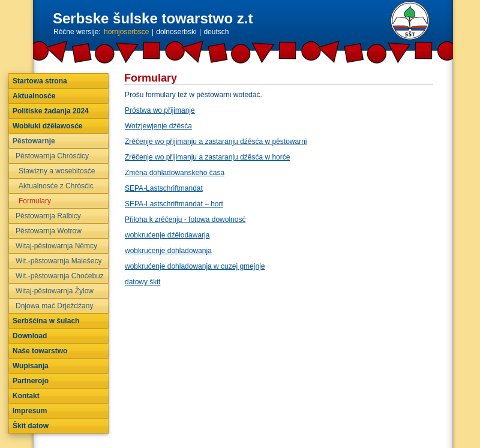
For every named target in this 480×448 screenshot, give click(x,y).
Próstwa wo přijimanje (160, 110)
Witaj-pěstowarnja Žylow (55, 291)
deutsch (216, 32)
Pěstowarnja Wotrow (49, 231)
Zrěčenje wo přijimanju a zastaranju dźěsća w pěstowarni (216, 142)
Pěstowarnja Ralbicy (48, 216)
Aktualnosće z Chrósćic (56, 186)
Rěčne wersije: (77, 32)
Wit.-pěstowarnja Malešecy (58, 261)
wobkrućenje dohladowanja (168, 251)
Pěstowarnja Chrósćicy (52, 156)
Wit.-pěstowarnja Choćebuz (60, 276)
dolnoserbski (176, 32)
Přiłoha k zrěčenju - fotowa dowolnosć (185, 220)
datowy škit (142, 282)
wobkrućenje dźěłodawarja (167, 235)
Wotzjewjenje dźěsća (158, 126)
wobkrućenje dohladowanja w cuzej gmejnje (195, 266)
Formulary (35, 201)
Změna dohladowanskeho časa (175, 173)
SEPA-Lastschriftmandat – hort (174, 204)
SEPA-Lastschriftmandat (164, 188)
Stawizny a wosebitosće (57, 171)
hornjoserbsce (126, 32)
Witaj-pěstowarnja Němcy (56, 246)
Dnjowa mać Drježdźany (54, 306)
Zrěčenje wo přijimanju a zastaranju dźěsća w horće (207, 157)
